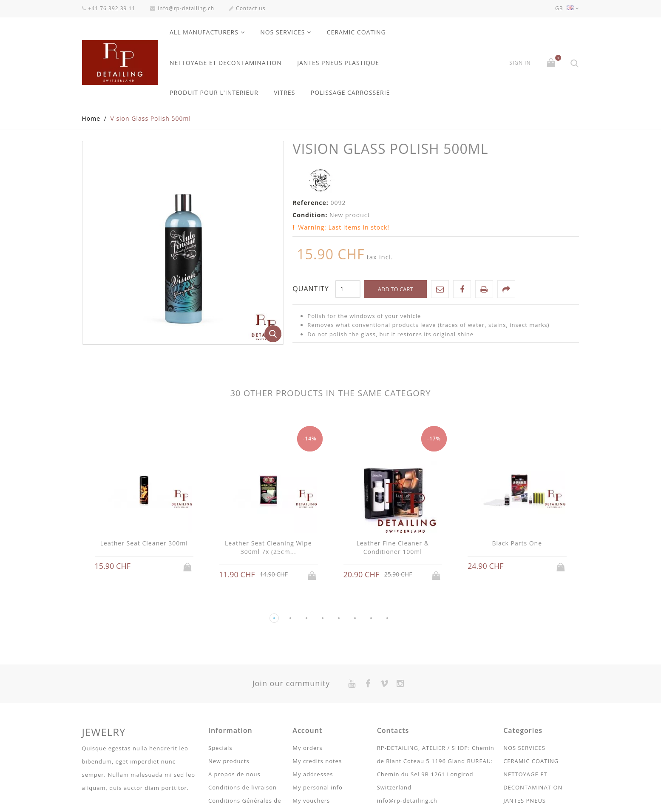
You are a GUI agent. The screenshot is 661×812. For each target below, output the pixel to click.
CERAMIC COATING (356, 32)
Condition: (310, 215)
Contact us (247, 8)
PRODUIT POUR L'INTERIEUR (214, 92)
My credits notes (317, 761)
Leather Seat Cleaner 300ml (144, 544)
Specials (220, 748)
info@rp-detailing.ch (182, 8)
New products (229, 761)
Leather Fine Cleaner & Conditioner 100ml (393, 548)
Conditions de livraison (243, 788)
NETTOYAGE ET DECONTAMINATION (226, 63)
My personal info (317, 788)
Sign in (520, 63)
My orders (307, 748)
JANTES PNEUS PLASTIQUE (338, 63)
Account (307, 731)
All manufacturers (204, 32)
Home (91, 119)
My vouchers (311, 801)
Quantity (311, 289)
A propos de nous (234, 775)
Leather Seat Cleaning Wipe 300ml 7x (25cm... (268, 548)
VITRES (284, 92)
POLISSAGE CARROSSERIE (350, 92)
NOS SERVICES (282, 32)
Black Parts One (517, 544)
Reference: (311, 203)
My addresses (313, 775)
